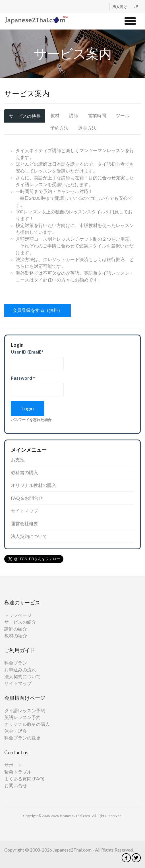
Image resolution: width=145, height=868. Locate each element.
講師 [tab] (74, 115)
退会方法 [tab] (87, 128)
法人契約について (29, 536)
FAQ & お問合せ (27, 498)
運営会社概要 (24, 523)
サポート (13, 765)
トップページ (18, 615)
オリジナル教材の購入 (34, 485)
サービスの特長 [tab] (25, 116)
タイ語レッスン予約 (25, 710)
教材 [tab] (55, 115)
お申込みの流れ (20, 670)
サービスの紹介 (20, 622)
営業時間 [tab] (97, 115)
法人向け (120, 7)
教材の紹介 (16, 635)
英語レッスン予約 (22, 717)
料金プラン (16, 663)
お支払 (18, 460)
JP (136, 7)
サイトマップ (24, 511)
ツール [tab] (123, 115)
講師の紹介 (16, 629)
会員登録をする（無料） (38, 310)
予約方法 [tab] (59, 128)
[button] (130, 20)
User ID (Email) (27, 352)
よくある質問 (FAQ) (24, 778)
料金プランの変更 (22, 738)
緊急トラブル (18, 772)
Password (23, 378)
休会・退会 (16, 731)
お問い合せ (16, 785)
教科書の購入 (24, 472)
